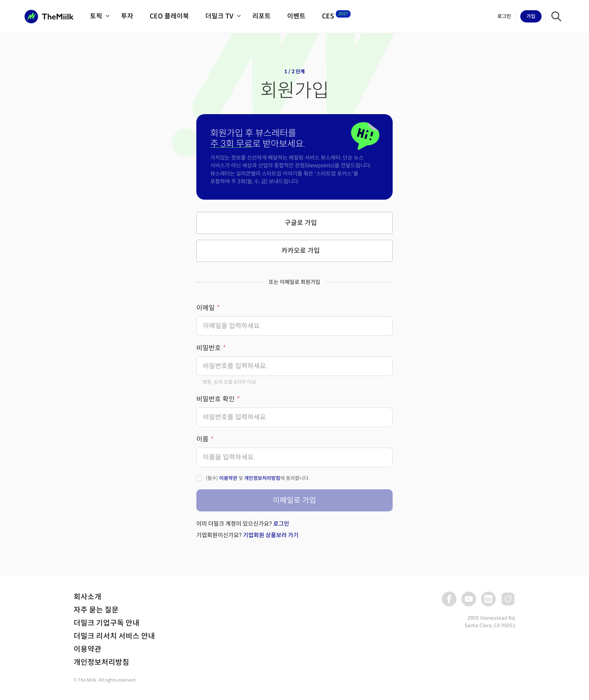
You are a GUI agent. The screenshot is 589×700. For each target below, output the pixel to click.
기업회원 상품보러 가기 (271, 535)
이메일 (206, 308)
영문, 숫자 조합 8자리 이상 (229, 382)
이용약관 (228, 478)
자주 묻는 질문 (96, 610)
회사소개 (88, 597)
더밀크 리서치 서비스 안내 (114, 636)
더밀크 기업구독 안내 (107, 623)
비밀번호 (209, 348)
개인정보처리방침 (262, 478)
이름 (202, 439)
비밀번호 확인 (216, 399)
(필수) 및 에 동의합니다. (258, 478)
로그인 (281, 524)
